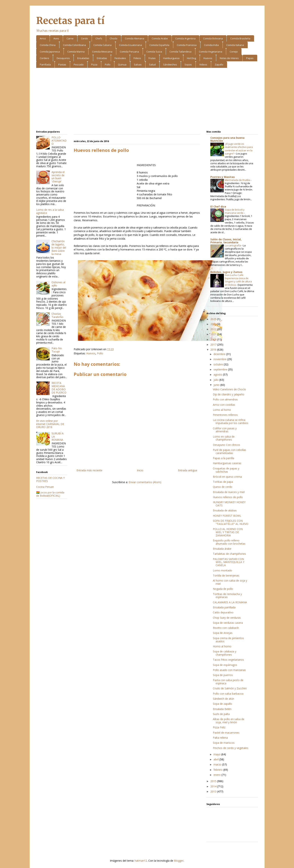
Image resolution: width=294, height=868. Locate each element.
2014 (214, 786)
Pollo (108, 64)
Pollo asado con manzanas (229, 670)
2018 (214, 339)
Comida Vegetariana (211, 52)
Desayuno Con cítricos (226, 445)
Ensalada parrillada (224, 607)
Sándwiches (170, 64)
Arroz (43, 38)
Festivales (120, 58)
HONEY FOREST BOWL (227, 516)
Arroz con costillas (224, 405)
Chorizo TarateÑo (57, 315)
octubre (219, 364)
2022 (214, 329)
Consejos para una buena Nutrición (227, 139)
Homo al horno (222, 646)
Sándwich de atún (223, 699)
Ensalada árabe (222, 549)
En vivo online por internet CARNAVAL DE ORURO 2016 (50, 424)
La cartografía (233, 245)
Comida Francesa (187, 45)
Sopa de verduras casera (228, 623)
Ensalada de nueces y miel (229, 492)
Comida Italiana (235, 45)
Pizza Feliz (219, 727)
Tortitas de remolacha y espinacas (227, 596)
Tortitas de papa (223, 482)
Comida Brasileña (240, 38)
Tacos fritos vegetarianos (228, 660)
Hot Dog (191, 58)
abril (216, 759)
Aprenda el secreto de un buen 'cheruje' (58, 177)
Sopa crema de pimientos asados (228, 640)
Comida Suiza (154, 52)
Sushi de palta (221, 714)
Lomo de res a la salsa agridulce (50, 211)
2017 (214, 344)
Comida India (211, 45)
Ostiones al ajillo (58, 284)
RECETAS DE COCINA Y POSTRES (50, 479)
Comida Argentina (185, 38)
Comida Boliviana (213, 38)
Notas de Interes (229, 58)
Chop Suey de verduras (227, 618)
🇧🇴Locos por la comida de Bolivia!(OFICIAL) (50, 494)
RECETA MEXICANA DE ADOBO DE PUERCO (59, 388)
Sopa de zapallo (222, 704)
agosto (218, 374)
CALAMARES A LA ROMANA (230, 602)
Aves (56, 38)
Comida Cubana (102, 45)
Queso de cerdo (223, 487)
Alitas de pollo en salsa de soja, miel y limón (229, 721)
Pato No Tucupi (57, 350)
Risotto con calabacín (226, 628)
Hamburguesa (171, 58)
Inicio (140, 470)
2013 (214, 791)
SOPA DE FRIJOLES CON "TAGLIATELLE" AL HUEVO (231, 522)
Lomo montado (222, 570)
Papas (250, 58)
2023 (214, 324)
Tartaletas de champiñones (229, 554)
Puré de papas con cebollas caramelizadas (229, 451)
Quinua (122, 64)
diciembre (220, 354)
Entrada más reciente (89, 470)
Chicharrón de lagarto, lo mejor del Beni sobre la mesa (59, 247)
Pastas (62, 64)
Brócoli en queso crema (227, 477)
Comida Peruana (129, 52)
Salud (152, 64)
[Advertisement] (147, 100)
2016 (214, 350)
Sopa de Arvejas (223, 633)
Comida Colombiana (74, 45)
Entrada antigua (187, 470)
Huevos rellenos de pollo (228, 497)
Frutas (152, 58)
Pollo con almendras (225, 399)
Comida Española (159, 45)
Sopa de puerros (223, 675)
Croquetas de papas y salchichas (226, 470)
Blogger (179, 861)
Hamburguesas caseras (227, 463)
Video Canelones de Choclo (229, 389)
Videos (203, 64)
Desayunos (63, 58)
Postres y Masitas (223, 177)
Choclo (114, 38)
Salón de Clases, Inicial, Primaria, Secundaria (226, 241)
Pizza (94, 64)
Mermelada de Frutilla (238, 180)
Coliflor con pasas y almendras (225, 430)
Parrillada (45, 64)
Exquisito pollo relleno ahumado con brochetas (229, 542)
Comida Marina (76, 52)
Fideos (137, 58)
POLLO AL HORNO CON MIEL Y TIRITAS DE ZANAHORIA (228, 532)
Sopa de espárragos (225, 665)
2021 (214, 334)
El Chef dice (218, 207)
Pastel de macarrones (226, 733)
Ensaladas (83, 58)
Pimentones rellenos (225, 415)
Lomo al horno (222, 410)
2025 (214, 319)
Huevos (208, 58)
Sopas (188, 64)
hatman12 (141, 861)
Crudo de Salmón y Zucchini (230, 688)
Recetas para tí (70, 21)
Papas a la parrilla (223, 458)
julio (216, 380)
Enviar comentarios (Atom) (145, 482)
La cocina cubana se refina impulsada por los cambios (231, 421)
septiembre (221, 369)
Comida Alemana (135, 38)
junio (217, 385)
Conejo (234, 52)
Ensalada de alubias (225, 510)
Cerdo (84, 38)
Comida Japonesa (50, 52)
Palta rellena (220, 738)
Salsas (138, 64)
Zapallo (219, 64)
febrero (218, 770)
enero (217, 775)
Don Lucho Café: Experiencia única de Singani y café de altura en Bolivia (238, 280)
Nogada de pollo (223, 589)
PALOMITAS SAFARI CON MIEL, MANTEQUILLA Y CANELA (229, 562)
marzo (218, 764)
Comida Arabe (160, 38)
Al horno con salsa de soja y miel (230, 582)
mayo (217, 754)
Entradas (102, 58)
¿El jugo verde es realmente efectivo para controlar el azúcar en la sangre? (239, 149)
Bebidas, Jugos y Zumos (226, 272)
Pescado (79, 64)
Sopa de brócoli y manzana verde (235, 211)
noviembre (220, 359)
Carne (70, 38)
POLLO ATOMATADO (59, 141)
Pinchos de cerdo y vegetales (231, 748)
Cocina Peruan (45, 487)
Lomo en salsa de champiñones (224, 438)
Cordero (44, 58)
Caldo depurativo (223, 612)
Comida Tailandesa (180, 52)
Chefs (99, 38)
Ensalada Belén (222, 709)
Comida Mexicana (102, 52)
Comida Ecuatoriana (130, 45)
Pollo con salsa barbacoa (228, 694)
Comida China (48, 45)
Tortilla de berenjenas (226, 575)
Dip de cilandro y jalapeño (229, 394)
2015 (214, 781)
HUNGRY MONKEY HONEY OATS (229, 504)
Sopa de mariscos (224, 743)
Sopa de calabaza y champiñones (225, 653)
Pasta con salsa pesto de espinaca (228, 682)
